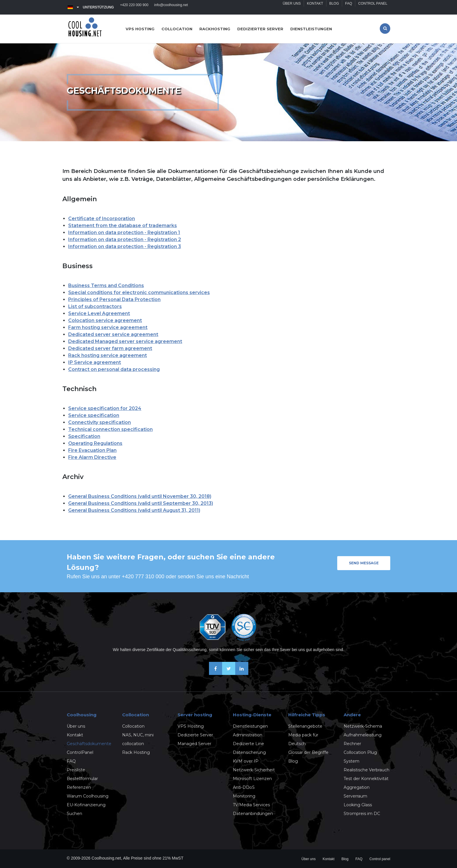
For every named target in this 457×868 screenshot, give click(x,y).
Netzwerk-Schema (363, 726)
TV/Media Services (251, 805)
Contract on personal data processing (114, 369)
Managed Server (194, 744)
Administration (248, 735)
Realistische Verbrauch (367, 770)
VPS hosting (140, 29)
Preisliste (76, 770)
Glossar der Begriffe (308, 752)
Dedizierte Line (248, 744)
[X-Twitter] (229, 673)
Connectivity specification (100, 422)
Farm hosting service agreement (108, 327)
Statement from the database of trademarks (123, 226)
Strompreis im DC (362, 814)
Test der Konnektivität (366, 779)
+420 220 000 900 (134, 7)
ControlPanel (80, 752)
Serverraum (355, 796)
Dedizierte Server (195, 735)
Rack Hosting (136, 752)
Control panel (373, 7)
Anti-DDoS (244, 787)
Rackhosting (215, 29)
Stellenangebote (305, 726)
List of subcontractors (95, 306)
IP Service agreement (95, 362)
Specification (84, 436)
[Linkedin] (242, 673)
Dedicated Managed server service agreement (125, 341)
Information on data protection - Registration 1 (124, 233)
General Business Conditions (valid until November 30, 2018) (140, 496)
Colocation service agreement (105, 320)
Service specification (94, 415)
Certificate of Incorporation (102, 219)
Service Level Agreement (99, 313)
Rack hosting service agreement (108, 355)
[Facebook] (216, 673)
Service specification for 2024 (105, 408)
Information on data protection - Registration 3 (125, 246)
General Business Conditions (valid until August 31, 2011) (134, 510)
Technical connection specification (110, 429)
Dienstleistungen (311, 29)
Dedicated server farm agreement (110, 348)
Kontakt (315, 7)
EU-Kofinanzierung (86, 805)
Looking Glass (358, 805)
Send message (364, 563)
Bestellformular (82, 779)
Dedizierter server (260, 29)
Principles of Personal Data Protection (114, 299)
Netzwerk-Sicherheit (254, 770)
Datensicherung (249, 752)
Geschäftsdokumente (89, 744)
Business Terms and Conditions (106, 285)
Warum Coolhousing (88, 796)
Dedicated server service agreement (113, 334)
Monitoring (244, 796)
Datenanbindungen (253, 814)
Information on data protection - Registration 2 (125, 239)
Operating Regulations (95, 443)
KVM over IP (246, 761)
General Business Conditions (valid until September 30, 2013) (141, 503)
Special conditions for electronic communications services (139, 292)
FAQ (349, 7)
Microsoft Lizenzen (252, 779)
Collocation (177, 29)
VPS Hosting (191, 726)
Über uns (292, 7)
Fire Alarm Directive (92, 457)
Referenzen (79, 787)
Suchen (74, 814)
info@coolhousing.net (171, 7)
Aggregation (357, 787)
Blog (334, 7)
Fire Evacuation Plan (92, 450)
